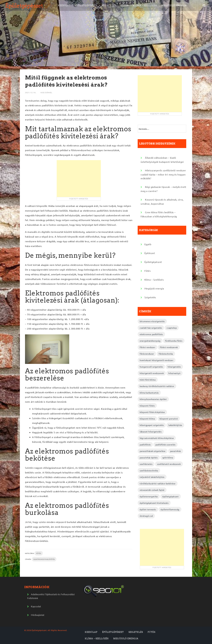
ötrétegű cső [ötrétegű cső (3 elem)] (146, 516)
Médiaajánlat (38, 615)
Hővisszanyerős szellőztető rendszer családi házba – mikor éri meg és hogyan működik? (163, 174)
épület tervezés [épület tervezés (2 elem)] (148, 509)
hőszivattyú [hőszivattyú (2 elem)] (174, 373)
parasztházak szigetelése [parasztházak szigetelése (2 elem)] (153, 451)
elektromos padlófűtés (44, 559)
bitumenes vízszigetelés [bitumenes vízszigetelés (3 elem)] (152, 321)
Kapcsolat (36, 606)
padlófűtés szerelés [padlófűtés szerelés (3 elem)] (165, 445)
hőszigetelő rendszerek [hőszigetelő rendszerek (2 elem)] (152, 373)
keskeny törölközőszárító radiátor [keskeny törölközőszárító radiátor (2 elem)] (157, 386)
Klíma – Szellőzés (145, 5)
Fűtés (125, 5)
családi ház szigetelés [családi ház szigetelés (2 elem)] (151, 328)
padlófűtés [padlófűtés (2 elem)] (145, 445)
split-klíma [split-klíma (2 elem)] (168, 457)
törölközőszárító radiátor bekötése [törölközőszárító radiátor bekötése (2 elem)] (158, 483)
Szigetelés (109, 5)
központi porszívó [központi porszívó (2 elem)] (169, 419)
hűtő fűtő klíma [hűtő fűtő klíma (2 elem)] (148, 380)
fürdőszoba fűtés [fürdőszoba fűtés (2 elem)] (174, 341)
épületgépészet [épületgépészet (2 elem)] (171, 496)
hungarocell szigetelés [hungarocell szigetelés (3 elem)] (151, 367)
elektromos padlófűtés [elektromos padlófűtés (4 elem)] (151, 334)
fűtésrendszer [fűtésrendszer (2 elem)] (147, 354)
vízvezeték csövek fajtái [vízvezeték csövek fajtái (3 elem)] (152, 490)
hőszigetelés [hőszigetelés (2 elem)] (174, 367)
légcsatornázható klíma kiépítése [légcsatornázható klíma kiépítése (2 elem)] (157, 438)
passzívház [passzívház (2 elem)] (176, 451)
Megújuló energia (174, 5)
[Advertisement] (79, 179)
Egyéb (148, 244)
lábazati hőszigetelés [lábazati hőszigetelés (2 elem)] (151, 432)
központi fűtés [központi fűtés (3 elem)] (147, 406)
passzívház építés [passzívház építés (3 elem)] (149, 457)
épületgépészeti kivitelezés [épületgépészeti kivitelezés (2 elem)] (154, 503)
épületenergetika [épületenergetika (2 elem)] (149, 496)
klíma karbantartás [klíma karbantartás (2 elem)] (149, 393)
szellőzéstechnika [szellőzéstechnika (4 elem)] (149, 470)
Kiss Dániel (46, 92)
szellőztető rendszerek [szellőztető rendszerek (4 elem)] (169, 464)
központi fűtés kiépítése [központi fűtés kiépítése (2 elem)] (152, 412)
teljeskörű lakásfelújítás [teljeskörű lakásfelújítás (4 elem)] (152, 477)
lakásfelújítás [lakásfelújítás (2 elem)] (175, 425)
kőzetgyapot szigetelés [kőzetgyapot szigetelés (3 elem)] (152, 425)
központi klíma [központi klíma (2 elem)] (147, 419)
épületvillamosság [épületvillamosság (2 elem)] (170, 509)
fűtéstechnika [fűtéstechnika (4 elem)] (166, 354)
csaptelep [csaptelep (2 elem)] (172, 328)
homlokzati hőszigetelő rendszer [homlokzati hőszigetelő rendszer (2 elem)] (157, 360)
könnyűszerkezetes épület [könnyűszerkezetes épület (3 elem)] (153, 399)
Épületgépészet (24, 6)
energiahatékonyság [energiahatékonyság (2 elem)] (150, 341)
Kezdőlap (64, 5)
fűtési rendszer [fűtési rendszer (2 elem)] (148, 347)
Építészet (150, 253)
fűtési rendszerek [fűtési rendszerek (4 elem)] (169, 347)
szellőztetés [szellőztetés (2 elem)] (146, 464)
